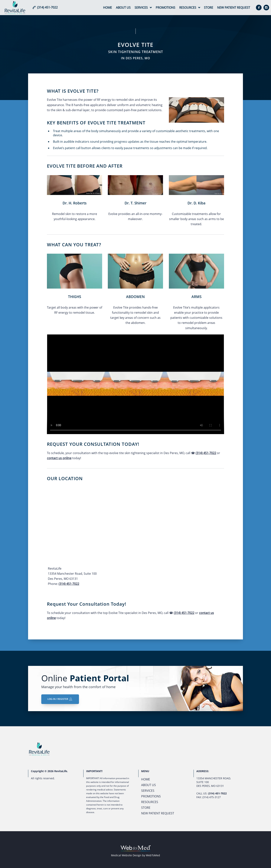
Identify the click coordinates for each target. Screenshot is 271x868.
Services (141, 8)
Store (209, 8)
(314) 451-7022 (206, 453)
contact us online (59, 458)
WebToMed (153, 855)
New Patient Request (234, 8)
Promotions (165, 8)
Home (108, 8)
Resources (188, 8)
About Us (123, 8)
